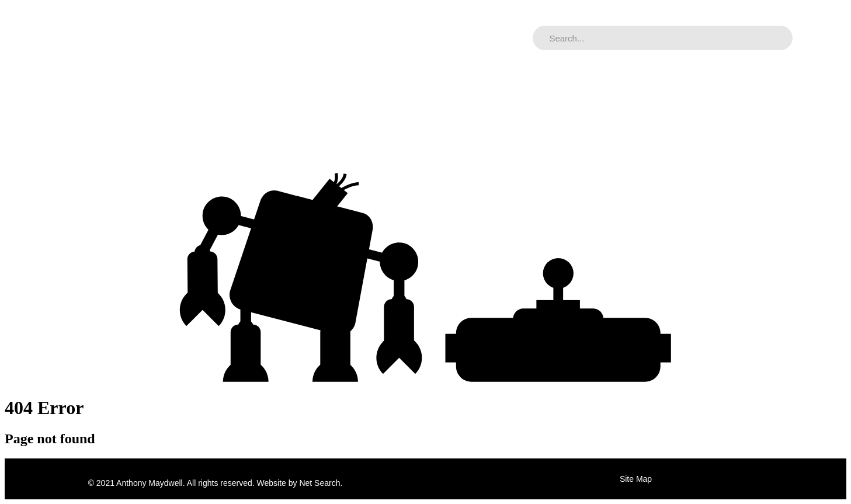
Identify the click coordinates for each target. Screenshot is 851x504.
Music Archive (213, 38)
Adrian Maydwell (122, 38)
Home (49, 38)
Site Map (636, 479)
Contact (283, 38)
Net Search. (321, 483)
